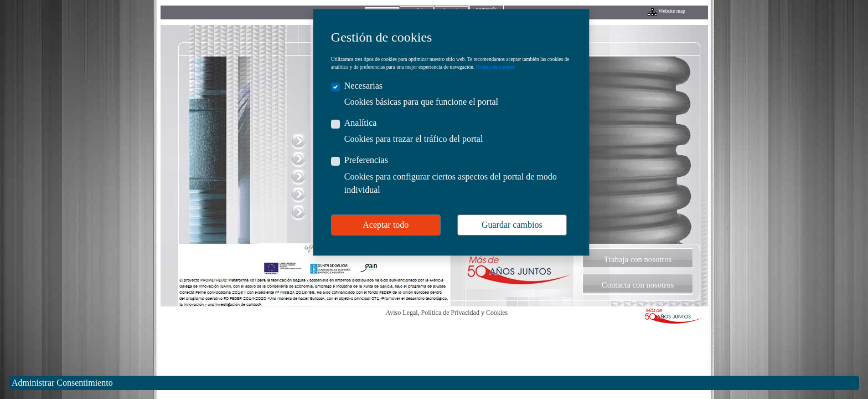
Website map (672, 11)
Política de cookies (495, 67)
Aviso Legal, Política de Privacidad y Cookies (447, 313)
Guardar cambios (512, 225)
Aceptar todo (386, 225)
